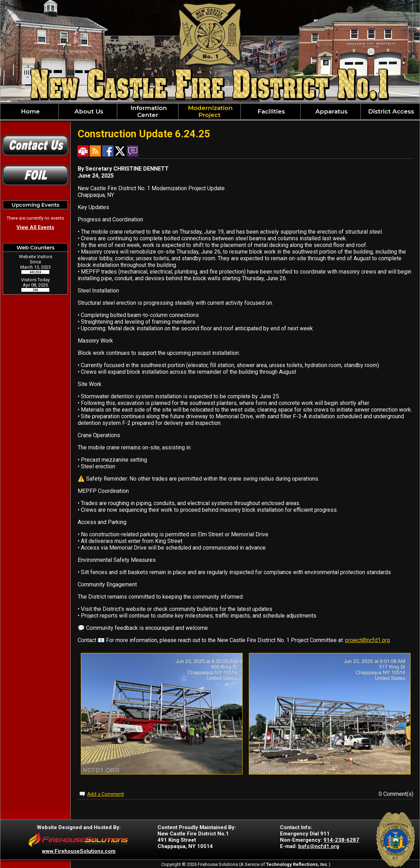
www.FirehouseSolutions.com (79, 851)
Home (30, 111)
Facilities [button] (270, 111)
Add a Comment (106, 794)
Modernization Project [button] (209, 111)
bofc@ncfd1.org (319, 846)
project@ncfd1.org (367, 640)
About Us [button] (88, 111)
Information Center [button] (148, 111)
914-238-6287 (341, 840)
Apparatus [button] (331, 111)
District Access (390, 111)
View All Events (35, 227)
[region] (210, 111)
